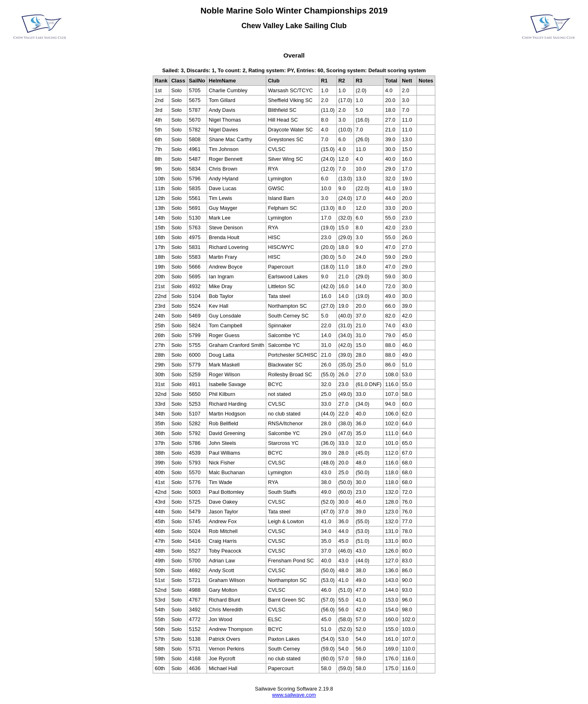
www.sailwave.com (294, 695)
